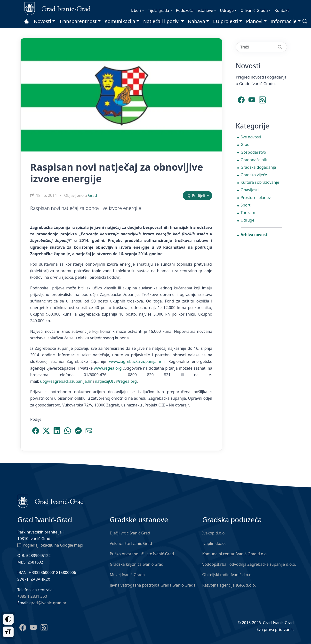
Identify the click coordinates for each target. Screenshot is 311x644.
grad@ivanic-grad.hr (48, 603)
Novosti (43, 21)
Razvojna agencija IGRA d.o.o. (229, 585)
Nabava (196, 21)
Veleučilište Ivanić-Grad (131, 543)
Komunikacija (120, 21)
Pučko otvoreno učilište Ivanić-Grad (142, 554)
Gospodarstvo (253, 152)
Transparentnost (78, 21)
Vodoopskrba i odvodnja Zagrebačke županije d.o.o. (249, 564)
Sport (246, 205)
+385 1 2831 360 (32, 596)
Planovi (254, 21)
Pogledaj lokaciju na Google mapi (50, 545)
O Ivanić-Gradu (254, 10)
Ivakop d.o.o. (214, 533)
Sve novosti (251, 137)
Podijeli (196, 196)
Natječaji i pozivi (162, 21)
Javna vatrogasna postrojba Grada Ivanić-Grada (153, 585)
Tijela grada (158, 10)
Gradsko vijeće (254, 175)
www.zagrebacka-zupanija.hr (135, 361)
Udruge (227, 10)
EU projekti (226, 21)
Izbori (136, 10)
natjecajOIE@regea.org (116, 381)
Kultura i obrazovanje (260, 182)
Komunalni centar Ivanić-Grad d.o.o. (235, 554)
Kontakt (282, 10)
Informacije (284, 21)
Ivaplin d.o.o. (214, 543)
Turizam (248, 213)
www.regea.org (108, 368)
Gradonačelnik (254, 160)
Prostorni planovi (256, 198)
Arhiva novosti (255, 235)
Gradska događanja (258, 167)
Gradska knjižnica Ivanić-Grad (137, 564)
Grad (92, 195)
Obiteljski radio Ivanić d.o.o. (227, 575)
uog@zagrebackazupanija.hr (66, 381)
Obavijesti (250, 190)
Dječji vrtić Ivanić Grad (130, 533)
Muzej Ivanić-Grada (127, 575)
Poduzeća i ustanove (195, 10)
